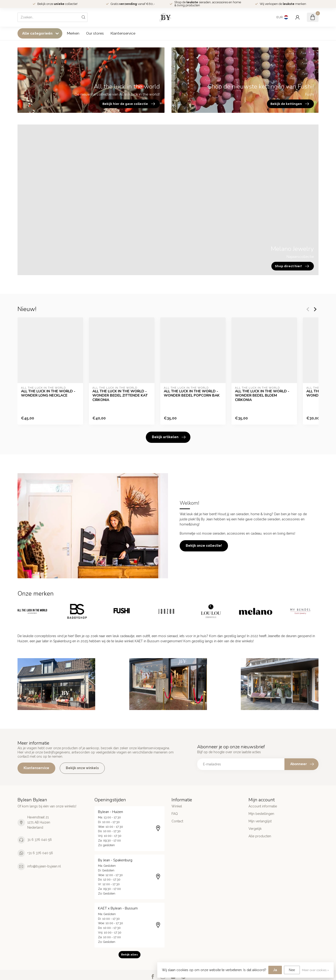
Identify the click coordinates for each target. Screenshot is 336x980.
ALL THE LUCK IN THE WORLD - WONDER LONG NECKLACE (48, 393)
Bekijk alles (129, 955)
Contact (177, 821)
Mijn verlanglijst (260, 821)
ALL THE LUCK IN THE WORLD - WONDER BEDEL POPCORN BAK (192, 393)
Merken (73, 33)
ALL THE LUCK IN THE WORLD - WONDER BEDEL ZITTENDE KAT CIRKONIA (120, 396)
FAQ (175, 814)
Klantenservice (123, 33)
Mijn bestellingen (261, 814)
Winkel (177, 806)
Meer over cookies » (315, 970)
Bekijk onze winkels (82, 768)
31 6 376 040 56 (40, 840)
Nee (292, 970)
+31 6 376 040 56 (40, 853)
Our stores (95, 33)
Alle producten (260, 836)
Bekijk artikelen (169, 437)
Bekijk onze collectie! (204, 546)
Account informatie (263, 806)
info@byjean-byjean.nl (44, 866)
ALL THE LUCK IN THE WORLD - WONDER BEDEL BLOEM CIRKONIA (262, 396)
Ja (275, 970)
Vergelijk (255, 829)
